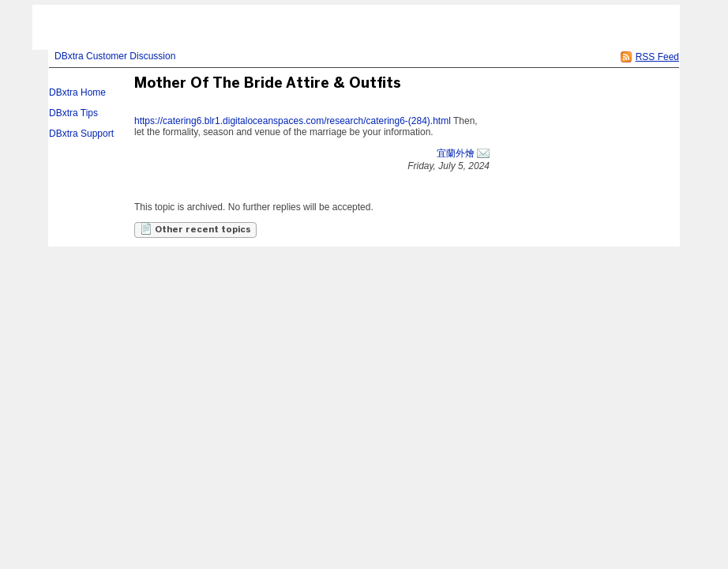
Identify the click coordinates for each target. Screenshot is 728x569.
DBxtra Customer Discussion (115, 56)
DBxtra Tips (73, 113)
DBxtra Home (77, 92)
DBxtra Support (81, 134)
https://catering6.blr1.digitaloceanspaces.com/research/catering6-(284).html (293, 121)
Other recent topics (195, 228)
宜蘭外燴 (456, 153)
